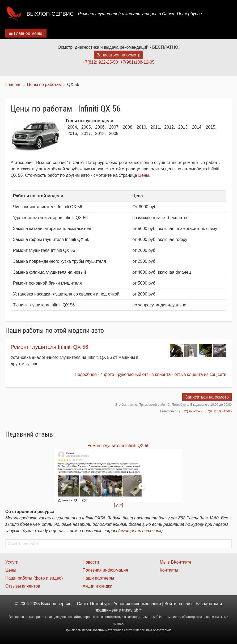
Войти (170, 604)
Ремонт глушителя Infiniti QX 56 (49, 347)
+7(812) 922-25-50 (100, 62)
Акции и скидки (98, 586)
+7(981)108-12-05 (137, 62)
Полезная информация (105, 570)
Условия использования (137, 604)
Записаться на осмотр (118, 55)
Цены (144, 175)
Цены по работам (44, 85)
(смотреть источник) (140, 531)
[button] (26, 33)
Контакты (169, 570)
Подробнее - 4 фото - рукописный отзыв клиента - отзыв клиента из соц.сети (151, 374)
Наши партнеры (98, 578)
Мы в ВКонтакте (175, 562)
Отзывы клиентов (23, 586)
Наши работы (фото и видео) (34, 578)
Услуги (12, 562)
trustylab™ (132, 610)
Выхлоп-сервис (50, 14)
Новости (91, 562)
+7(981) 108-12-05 (218, 411)
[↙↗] (119, 505)
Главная (13, 85)
